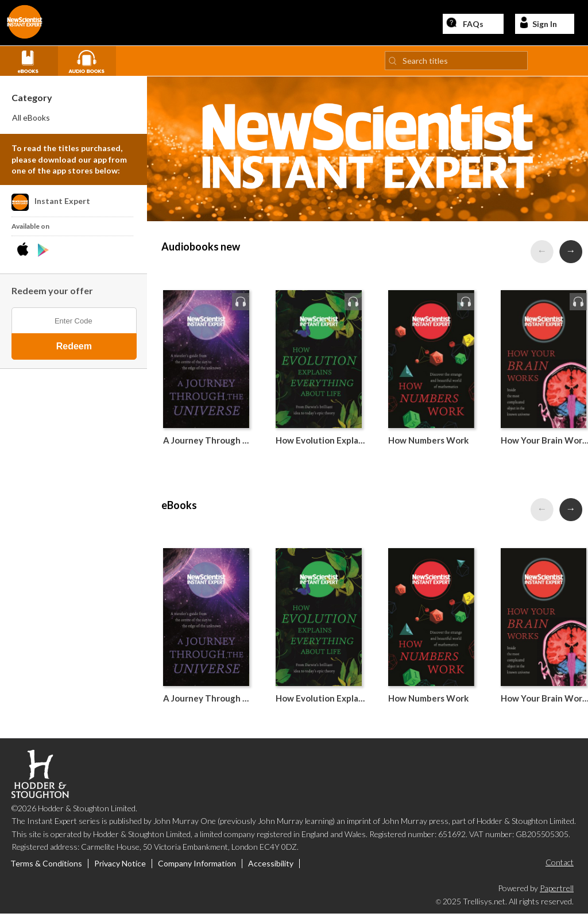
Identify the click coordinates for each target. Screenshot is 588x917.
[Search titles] (456, 63)
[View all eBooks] (33, 62)
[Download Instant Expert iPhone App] (25, 253)
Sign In (537, 24)
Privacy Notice (120, 866)
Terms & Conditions (46, 866)
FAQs (465, 24)
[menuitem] (74, 121)
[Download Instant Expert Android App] (43, 253)
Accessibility (271, 866)
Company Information (197, 866)
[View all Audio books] (91, 62)
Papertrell (557, 890)
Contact (560, 865)
